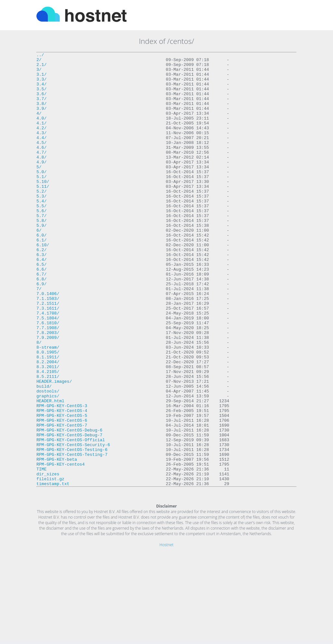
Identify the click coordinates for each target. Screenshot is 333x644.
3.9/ (41, 120)
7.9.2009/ (48, 395)
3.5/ (41, 97)
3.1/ (41, 79)
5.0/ (41, 196)
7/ (39, 336)
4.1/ (41, 137)
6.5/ (41, 307)
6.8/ (41, 325)
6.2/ (41, 290)
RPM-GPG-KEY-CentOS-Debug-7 (69, 512)
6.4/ (41, 301)
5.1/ (41, 202)
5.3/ (41, 225)
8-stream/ (48, 406)
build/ (44, 453)
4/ (39, 126)
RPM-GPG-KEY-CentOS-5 (62, 488)
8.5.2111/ (48, 442)
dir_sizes (48, 559)
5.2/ (41, 219)
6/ (39, 266)
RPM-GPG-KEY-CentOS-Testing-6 (72, 529)
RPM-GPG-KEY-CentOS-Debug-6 (69, 506)
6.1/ (41, 278)
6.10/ (43, 284)
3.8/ (41, 114)
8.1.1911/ (48, 418)
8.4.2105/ (48, 436)
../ (40, 56)
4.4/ (41, 155)
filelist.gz (50, 564)
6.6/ (41, 313)
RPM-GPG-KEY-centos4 (60, 547)
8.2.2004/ (48, 424)
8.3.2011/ (48, 430)
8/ (39, 401)
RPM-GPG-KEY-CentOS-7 (62, 500)
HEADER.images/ (54, 447)
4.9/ (41, 184)
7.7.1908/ (48, 383)
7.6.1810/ (48, 377)
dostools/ (48, 459)
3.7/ (41, 108)
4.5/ (41, 161)
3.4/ (41, 91)
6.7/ (41, 319)
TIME (41, 553)
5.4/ (41, 231)
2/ (39, 61)
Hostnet (167, 631)
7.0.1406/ (48, 342)
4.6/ (41, 167)
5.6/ (41, 243)
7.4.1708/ (48, 366)
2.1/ (41, 67)
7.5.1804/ (48, 371)
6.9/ (41, 330)
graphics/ (48, 465)
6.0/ (41, 272)
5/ (39, 190)
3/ (39, 73)
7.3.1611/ (48, 360)
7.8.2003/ (48, 389)
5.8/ (41, 254)
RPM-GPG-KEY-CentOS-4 (62, 483)
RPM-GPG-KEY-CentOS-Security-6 (73, 523)
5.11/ (43, 213)
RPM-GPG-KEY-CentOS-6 (62, 494)
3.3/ (41, 85)
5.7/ (41, 249)
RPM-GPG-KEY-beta (57, 541)
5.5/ (41, 237)
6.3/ (41, 295)
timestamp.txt (53, 570)
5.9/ (41, 260)
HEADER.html (50, 471)
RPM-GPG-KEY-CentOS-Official (71, 518)
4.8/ (41, 178)
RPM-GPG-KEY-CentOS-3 (62, 477)
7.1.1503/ (48, 348)
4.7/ (41, 173)
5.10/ (43, 208)
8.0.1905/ (48, 412)
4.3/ (41, 149)
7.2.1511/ (48, 354)
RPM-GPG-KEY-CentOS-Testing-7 (72, 535)
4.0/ (41, 132)
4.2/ (41, 143)
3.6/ (41, 102)
